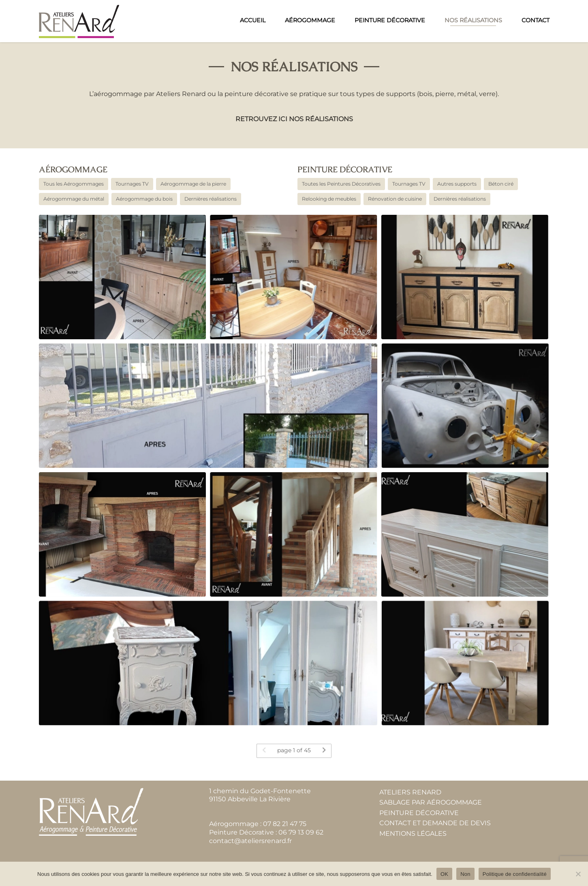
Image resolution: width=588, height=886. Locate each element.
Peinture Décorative (390, 20)
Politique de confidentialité (515, 874)
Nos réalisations (473, 20)
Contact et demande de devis (435, 823)
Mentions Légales (413, 834)
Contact (536, 20)
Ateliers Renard (410, 792)
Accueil (253, 20)
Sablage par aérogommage (431, 802)
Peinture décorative (345, 170)
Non (465, 874)
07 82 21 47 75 (285, 824)
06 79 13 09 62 (301, 832)
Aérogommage (310, 20)
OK (444, 874)
